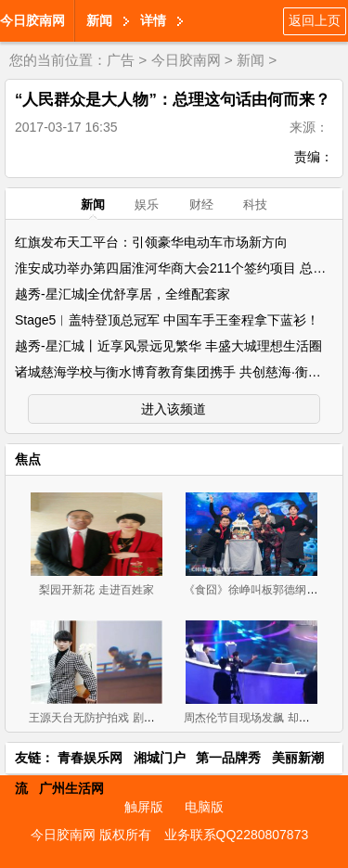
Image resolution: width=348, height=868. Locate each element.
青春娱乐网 (90, 758)
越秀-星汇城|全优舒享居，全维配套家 (122, 294)
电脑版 (204, 807)
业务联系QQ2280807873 (237, 835)
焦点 (28, 459)
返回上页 (315, 20)
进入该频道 (174, 409)
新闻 (99, 20)
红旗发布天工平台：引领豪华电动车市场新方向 (151, 242)
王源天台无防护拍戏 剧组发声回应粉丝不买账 (142, 718)
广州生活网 (71, 788)
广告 (121, 60)
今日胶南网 (32, 20)
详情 (153, 20)
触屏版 (144, 807)
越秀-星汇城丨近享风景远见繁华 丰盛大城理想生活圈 (168, 346)
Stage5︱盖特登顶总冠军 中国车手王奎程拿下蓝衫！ (167, 320)
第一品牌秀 (228, 758)
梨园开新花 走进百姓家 (96, 590)
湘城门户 (160, 758)
